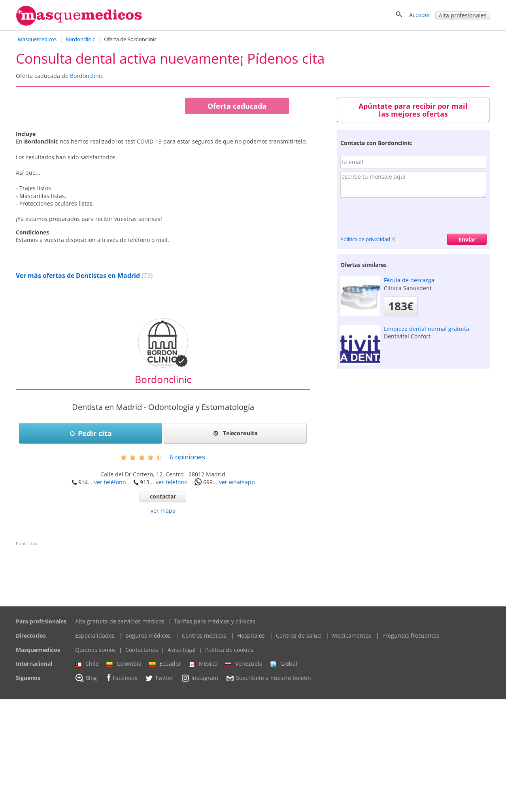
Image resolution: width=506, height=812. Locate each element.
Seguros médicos (148, 748)
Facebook (121, 790)
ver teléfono (110, 595)
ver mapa (163, 623)
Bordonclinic (87, 76)
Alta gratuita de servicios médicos (120, 734)
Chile (87, 776)
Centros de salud (298, 748)
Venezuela (244, 776)
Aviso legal (182, 762)
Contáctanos (142, 762)
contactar (163, 609)
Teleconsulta (235, 546)
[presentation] (400, 218)
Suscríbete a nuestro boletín (268, 791)
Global (284, 776)
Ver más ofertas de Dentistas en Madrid (78, 388)
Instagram (200, 791)
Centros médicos (204, 748)
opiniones (187, 569)
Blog (86, 791)
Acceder (420, 15)
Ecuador (165, 776)
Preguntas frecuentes (411, 748)
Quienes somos (95, 762)
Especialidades (95, 748)
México (203, 776)
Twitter (159, 791)
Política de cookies (229, 762)
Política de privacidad (365, 239)
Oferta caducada (237, 106)
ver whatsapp (237, 595)
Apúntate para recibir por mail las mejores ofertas (413, 110)
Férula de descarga (409, 280)
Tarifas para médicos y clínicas (215, 734)
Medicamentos (352, 748)
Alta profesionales (463, 15)
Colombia (124, 776)
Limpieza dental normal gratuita (427, 329)
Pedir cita (91, 546)
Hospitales (251, 748)
